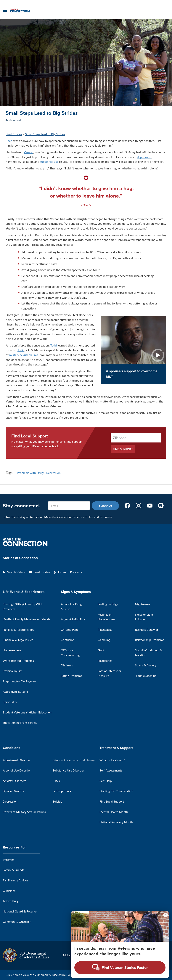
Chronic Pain (69, 629)
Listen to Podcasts (70, 572)
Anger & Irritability (73, 619)
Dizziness (67, 665)
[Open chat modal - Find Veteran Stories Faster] (120, 968)
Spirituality (10, 702)
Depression (53, 473)
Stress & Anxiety (146, 665)
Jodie (21, 350)
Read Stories (14, 134)
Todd (54, 345)
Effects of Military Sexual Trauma (24, 812)
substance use (49, 162)
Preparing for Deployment (20, 681)
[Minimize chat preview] (165, 915)
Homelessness (12, 650)
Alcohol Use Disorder (17, 770)
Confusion (68, 640)
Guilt (101, 650)
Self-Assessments (111, 770)
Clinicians (9, 891)
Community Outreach (17, 922)
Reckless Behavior (147, 629)
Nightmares (143, 604)
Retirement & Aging (15, 691)
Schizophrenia (62, 791)
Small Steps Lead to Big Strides (45, 134)
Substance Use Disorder (68, 770)
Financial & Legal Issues (18, 640)
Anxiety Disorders (15, 781)
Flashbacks (105, 629)
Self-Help (106, 781)
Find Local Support (30, 436)
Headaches (105, 661)
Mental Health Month (114, 812)
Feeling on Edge (108, 604)
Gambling (104, 640)
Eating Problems (71, 676)
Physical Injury (12, 671)
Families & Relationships (18, 629)
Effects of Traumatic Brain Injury (74, 760)
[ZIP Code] (136, 438)
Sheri (9, 141)
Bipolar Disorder (13, 791)
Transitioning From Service (20, 722)
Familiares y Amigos (16, 880)
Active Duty (11, 901)
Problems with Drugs (31, 473)
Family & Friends (13, 870)
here (16, 975)
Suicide (57, 801)
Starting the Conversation (116, 791)
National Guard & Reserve (20, 911)
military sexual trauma (24, 355)
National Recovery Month (116, 822)
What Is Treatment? (112, 760)
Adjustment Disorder (16, 760)
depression (144, 157)
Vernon (29, 152)
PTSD (56, 781)
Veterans (9, 860)
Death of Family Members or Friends (26, 619)
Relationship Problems (150, 640)
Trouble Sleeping (146, 676)
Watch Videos (16, 572)
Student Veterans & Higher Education (27, 712)
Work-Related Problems (18, 661)
